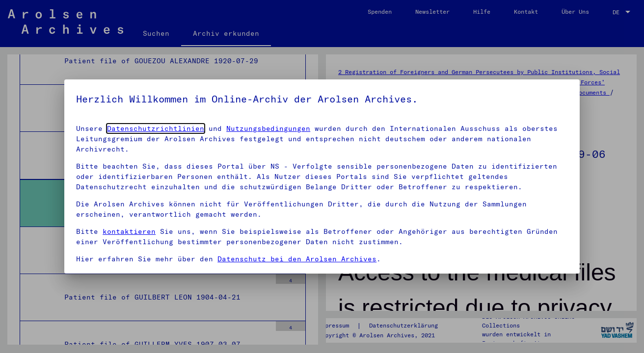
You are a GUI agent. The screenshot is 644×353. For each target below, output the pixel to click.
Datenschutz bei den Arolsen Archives (297, 259)
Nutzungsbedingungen (268, 128)
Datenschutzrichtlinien (156, 128)
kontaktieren (129, 231)
